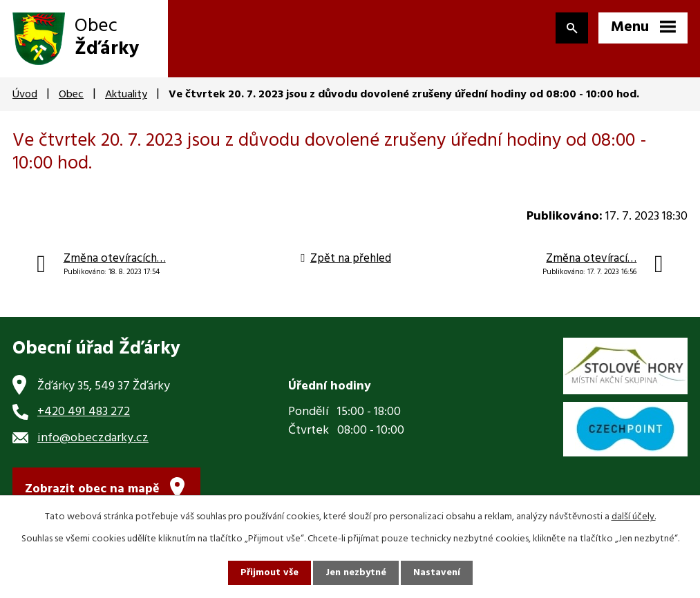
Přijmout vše (269, 573)
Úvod (25, 95)
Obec (71, 95)
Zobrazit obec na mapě (92, 489)
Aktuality (126, 95)
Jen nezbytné (356, 573)
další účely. (634, 517)
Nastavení (437, 573)
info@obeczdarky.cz (93, 438)
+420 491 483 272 (84, 412)
